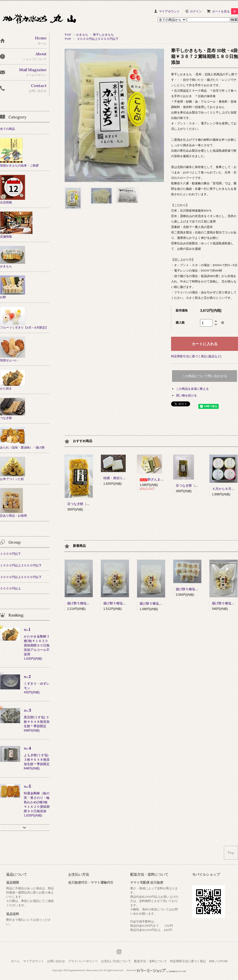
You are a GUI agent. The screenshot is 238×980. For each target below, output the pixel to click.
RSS (212, 961)
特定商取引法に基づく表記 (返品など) (196, 356)
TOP (68, 35)
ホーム (15, 961)
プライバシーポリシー (83, 961)
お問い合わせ (56, 961)
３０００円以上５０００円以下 (98, 39)
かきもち (82, 35)
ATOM (223, 961)
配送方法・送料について (150, 961)
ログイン (196, 11)
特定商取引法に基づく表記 (188, 961)
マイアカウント (169, 11)
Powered (156, 970)
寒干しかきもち (103, 35)
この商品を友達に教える (192, 389)
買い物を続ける (186, 395)
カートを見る (225, 11)
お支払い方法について (116, 961)
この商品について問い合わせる (205, 376)
